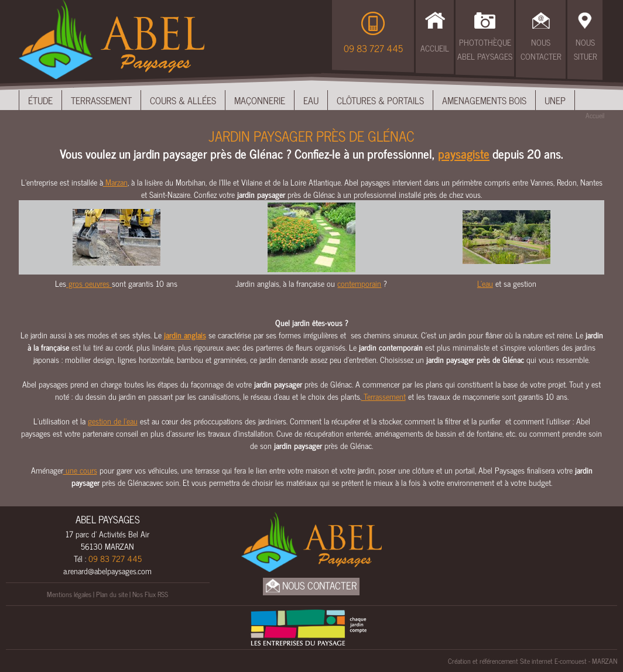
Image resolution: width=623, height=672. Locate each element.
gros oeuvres (89, 283)
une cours (80, 470)
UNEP (555, 100)
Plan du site (112, 594)
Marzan (115, 182)
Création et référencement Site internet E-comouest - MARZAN (533, 661)
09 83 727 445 (373, 48)
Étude (40, 100)
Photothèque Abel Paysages (485, 49)
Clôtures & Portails (380, 100)
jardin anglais (185, 335)
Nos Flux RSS (150, 594)
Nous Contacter (541, 49)
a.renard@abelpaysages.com (107, 570)
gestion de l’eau (113, 421)
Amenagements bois (484, 100)
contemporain (359, 283)
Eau (311, 100)
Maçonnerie (260, 100)
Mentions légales (69, 594)
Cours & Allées (183, 100)
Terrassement (101, 100)
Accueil (435, 48)
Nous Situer (585, 49)
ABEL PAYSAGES (108, 519)
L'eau (485, 283)
